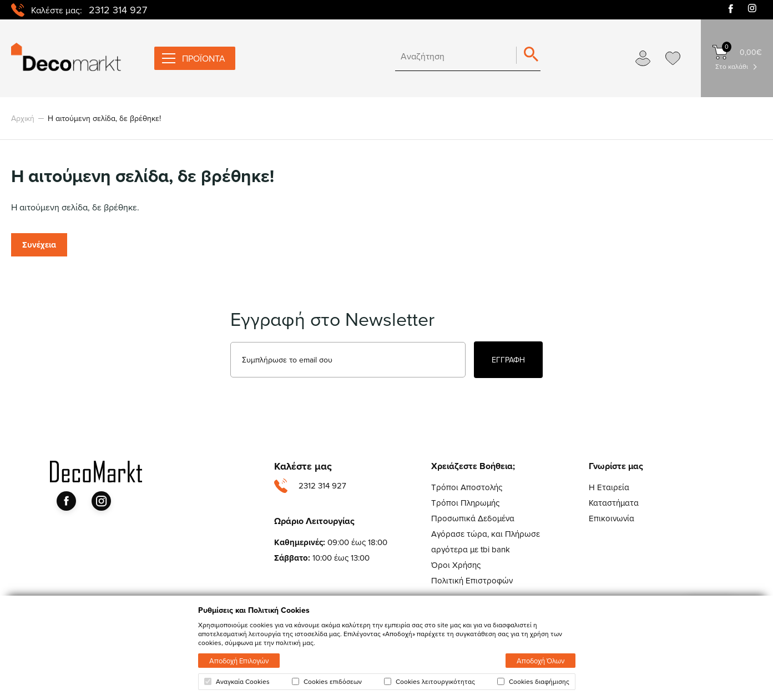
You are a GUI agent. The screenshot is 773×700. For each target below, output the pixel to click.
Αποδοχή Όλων (540, 661)
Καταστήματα (614, 503)
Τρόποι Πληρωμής (465, 503)
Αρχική (23, 118)
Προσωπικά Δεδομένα (473, 518)
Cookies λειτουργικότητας (430, 682)
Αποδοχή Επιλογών (239, 661)
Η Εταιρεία (609, 487)
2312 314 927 (118, 10)
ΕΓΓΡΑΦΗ (508, 360)
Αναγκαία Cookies (237, 682)
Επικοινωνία (612, 518)
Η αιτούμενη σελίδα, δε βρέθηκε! (104, 118)
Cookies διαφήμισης (533, 682)
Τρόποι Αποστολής (467, 487)
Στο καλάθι (732, 66)
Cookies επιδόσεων (327, 682)
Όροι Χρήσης (456, 565)
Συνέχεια (39, 245)
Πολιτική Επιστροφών (472, 580)
